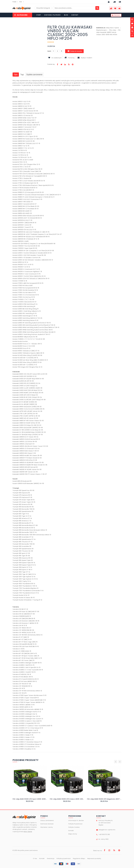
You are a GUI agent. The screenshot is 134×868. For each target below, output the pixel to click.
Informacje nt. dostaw (76, 820)
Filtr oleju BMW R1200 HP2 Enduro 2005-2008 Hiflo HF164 (67, 799)
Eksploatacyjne (101, 30)
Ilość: (49, 51)
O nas (35, 858)
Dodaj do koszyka (74, 51)
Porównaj (69, 58)
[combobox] (16, 2)
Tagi (22, 75)
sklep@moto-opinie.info (107, 830)
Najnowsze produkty (94, 858)
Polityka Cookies (74, 827)
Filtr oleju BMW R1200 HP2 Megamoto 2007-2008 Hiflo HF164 (104, 799)
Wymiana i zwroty (47, 827)
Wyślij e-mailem (84, 58)
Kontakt (71, 831)
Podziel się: (51, 64)
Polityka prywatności (64, 858)
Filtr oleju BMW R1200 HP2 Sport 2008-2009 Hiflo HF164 (30, 799)
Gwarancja (51, 858)
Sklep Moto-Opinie (113, 28)
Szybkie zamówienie (34, 75)
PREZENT (116, 15)
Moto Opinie (28, 832)
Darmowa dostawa (47, 824)
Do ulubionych (55, 58)
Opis (16, 75)
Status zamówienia (47, 820)
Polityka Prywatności (75, 824)
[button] (43, 26)
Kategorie (21, 15)
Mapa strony (73, 834)
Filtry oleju (113, 30)
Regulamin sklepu (79, 858)
